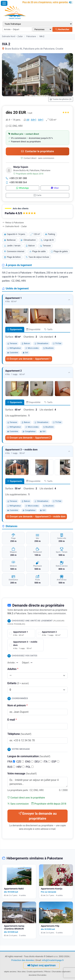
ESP (55, 762)
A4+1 (34, 120)
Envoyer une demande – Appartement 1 (29, 359)
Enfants (18, 683)
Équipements (15, 329)
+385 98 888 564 (16, 182)
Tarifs (48, 329)
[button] (37, 211)
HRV (20, 767)
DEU (38, 762)
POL (30, 767)
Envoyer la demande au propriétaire (38, 816)
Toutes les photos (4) (61, 99)
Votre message (22, 774)
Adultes (13, 669)
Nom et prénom (17, 705)
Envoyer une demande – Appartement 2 (29, 438)
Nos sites (22, 972)
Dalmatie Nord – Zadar (12, 36)
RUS (11, 767)
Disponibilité (33, 329)
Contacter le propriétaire (37, 151)
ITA (47, 762)
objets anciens (10, 972)
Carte (37, 195)
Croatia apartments (35, 972)
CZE (20, 762)
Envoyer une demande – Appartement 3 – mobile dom (36, 517)
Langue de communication (29, 756)
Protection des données (23, 960)
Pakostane (31, 36)
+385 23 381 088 (16, 178)
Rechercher (62, 29)
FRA (11, 762)
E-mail (12, 720)
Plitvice (47, 972)
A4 (28, 120)
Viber (55, 188)
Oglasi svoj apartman (42, 965)
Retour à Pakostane (13, 223)
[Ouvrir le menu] (4, 3)
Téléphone (19, 734)
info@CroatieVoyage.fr (53, 960)
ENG (29, 762)
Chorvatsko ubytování (61, 972)
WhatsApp (22, 188)
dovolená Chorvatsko (38, 975)
